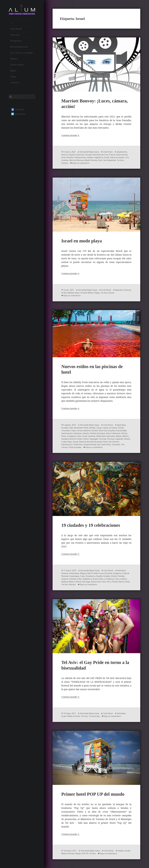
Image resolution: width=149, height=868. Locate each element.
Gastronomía (122, 155)
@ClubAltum (18, 114)
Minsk (79, 582)
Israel (107, 157)
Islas (79, 436)
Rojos (70, 442)
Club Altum (16, 29)
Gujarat (65, 579)
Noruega (86, 582)
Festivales (121, 713)
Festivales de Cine (100, 155)
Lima (117, 579)
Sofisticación (67, 444)
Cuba (73, 431)
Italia (112, 157)
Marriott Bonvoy (76, 160)
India (79, 579)
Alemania (121, 570)
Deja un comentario (81, 163)
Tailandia (116, 444)
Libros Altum (17, 65)
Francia (112, 155)
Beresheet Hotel (81, 428)
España (72, 155)
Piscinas (103, 439)
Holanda (73, 579)
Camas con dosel (110, 428)
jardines (92, 436)
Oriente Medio (87, 293)
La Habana (109, 579)
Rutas (13, 71)
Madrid (64, 582)
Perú (109, 582)
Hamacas (77, 433)
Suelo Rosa (106, 444)
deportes (119, 290)
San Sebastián (110, 160)
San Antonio (114, 442)
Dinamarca (90, 576)
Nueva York (96, 582)
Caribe (121, 428)
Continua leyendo (69, 135)
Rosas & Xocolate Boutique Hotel (93, 442)
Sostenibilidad (90, 444)
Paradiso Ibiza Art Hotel (72, 439)
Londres (65, 160)
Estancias (80, 155)
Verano (111, 293)
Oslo (104, 582)
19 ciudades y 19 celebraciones (91, 525)
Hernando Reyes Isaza (89, 152)
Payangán (94, 439)
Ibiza (108, 433)
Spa (99, 444)
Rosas (76, 442)
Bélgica (83, 573)
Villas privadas (75, 447)
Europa (88, 155)
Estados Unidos (110, 576)
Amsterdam (74, 573)
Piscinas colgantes (115, 439)
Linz (127, 157)
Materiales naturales (106, 436)
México (125, 436)
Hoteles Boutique (97, 433)
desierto (87, 431)
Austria (64, 155)
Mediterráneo (73, 293)
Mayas (119, 436)
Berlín (90, 573)
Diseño (95, 431)
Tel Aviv (120, 160)
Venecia (65, 163)
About (13, 77)
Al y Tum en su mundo (22, 53)
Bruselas (108, 573)
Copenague (74, 576)
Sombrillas (78, 444)
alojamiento (122, 152)
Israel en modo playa (82, 241)
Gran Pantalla (67, 157)
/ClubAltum (18, 110)
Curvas (79, 431)
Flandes (121, 576)
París (100, 160)
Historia (127, 290)
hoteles (90, 157)
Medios (14, 59)
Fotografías (16, 41)
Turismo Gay (94, 716)
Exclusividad (121, 431)
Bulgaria (117, 573)
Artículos (15, 35)
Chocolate (66, 431)
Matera (72, 582)
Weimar (72, 584)
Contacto (15, 83)
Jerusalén (120, 157)
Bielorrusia (99, 573)
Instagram (72, 436)
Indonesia (116, 433)
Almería (65, 573)
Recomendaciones (19, 47)
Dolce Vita (103, 431)
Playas (97, 293)
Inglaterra (99, 157)
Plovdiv (115, 582)
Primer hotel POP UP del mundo (93, 794)
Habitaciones (80, 157)
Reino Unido (124, 582)
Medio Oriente (91, 160)
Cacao (99, 428)
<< (12, 23)
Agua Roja (121, 425)
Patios (86, 439)
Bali (71, 428)
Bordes (92, 428)
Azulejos (65, 428)
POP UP (85, 853)
